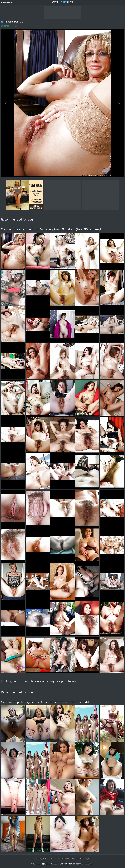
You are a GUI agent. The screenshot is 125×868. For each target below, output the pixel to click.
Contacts (35, 864)
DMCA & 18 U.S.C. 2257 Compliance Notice (77, 864)
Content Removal (50, 864)
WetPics (63, 2)
